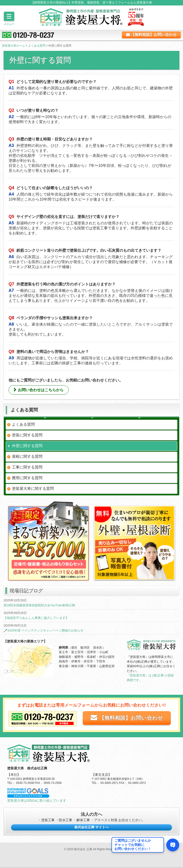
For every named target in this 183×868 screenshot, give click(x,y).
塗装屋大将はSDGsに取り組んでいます (37, 800)
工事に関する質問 (27, 467)
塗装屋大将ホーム (13, 46)
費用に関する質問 (27, 478)
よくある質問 (37, 46)
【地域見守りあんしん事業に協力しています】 (36, 618)
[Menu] (9, 16)
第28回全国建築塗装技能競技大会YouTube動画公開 (39, 605)
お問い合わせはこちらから (41, 390)
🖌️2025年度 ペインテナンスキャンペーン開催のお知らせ (43, 630)
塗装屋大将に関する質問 (33, 489)
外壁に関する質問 (27, 446)
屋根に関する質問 (27, 456)
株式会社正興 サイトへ (91, 827)
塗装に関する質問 (27, 435)
